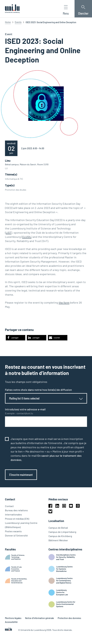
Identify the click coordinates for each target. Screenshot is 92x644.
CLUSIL (27, 237)
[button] (16, 338)
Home (8, 22)
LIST (9, 233)
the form (64, 302)
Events (18, 22)
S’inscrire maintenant (21, 475)
